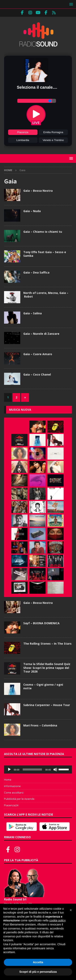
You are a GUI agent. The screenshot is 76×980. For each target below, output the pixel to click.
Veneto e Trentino (53, 140)
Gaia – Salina (33, 313)
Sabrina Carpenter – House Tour (47, 705)
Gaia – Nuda (32, 211)
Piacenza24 (11, 805)
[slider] (32, 769)
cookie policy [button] (57, 920)
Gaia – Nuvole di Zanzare (41, 334)
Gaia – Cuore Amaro (38, 354)
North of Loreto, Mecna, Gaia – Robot (46, 295)
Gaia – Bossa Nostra (38, 191)
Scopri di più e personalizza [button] (38, 972)
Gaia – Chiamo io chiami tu (43, 232)
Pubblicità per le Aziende (19, 799)
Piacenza (23, 132)
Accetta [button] (38, 962)
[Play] (9, 769)
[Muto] (55, 769)
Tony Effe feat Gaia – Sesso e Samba (45, 254)
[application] (38, 769)
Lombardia (23, 140)
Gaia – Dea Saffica (36, 272)
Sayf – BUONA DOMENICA (41, 623)
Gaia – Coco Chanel (37, 374)
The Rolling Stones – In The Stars (47, 644)
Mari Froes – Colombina (40, 725)
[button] (70, 4)
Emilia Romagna (53, 132)
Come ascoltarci (14, 793)
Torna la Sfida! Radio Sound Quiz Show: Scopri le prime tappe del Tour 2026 (47, 668)
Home (8, 780)
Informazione (12, 786)
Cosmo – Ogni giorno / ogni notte (43, 686)
